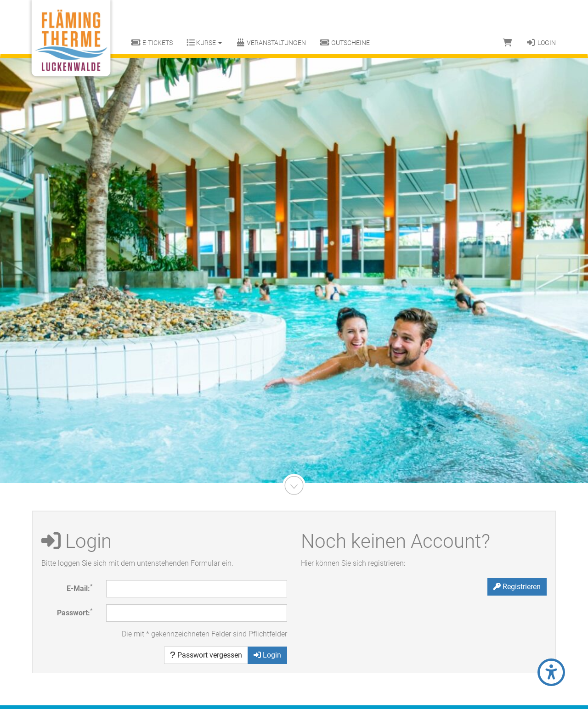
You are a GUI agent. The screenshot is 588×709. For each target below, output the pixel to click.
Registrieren (517, 587)
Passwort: (75, 612)
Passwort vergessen (206, 655)
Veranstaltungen (271, 43)
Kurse (204, 43)
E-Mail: (79, 588)
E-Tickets (152, 43)
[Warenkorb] (508, 43)
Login (541, 43)
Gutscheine (345, 43)
